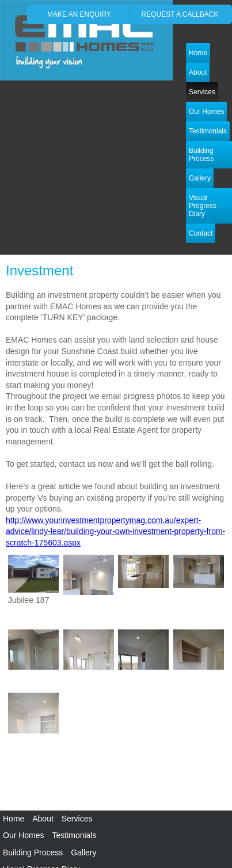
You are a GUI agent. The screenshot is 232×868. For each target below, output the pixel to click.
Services (202, 92)
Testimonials (74, 835)
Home (198, 53)
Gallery (83, 852)
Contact (201, 233)
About (43, 819)
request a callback (180, 14)
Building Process (33, 852)
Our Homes (206, 112)
